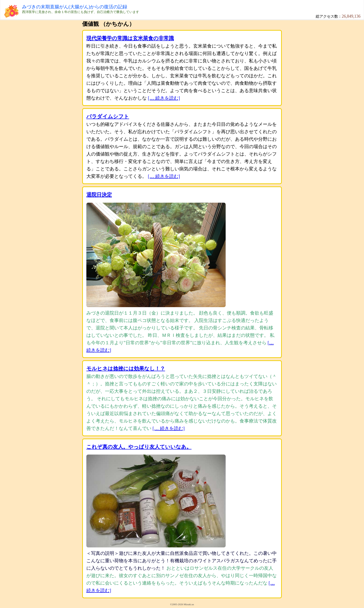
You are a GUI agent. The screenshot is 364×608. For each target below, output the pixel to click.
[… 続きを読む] (164, 98)
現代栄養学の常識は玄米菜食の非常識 (130, 38)
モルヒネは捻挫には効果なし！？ (126, 369)
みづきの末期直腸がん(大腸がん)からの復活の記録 (75, 7)
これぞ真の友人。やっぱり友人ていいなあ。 (139, 447)
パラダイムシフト (108, 116)
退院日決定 (99, 195)
